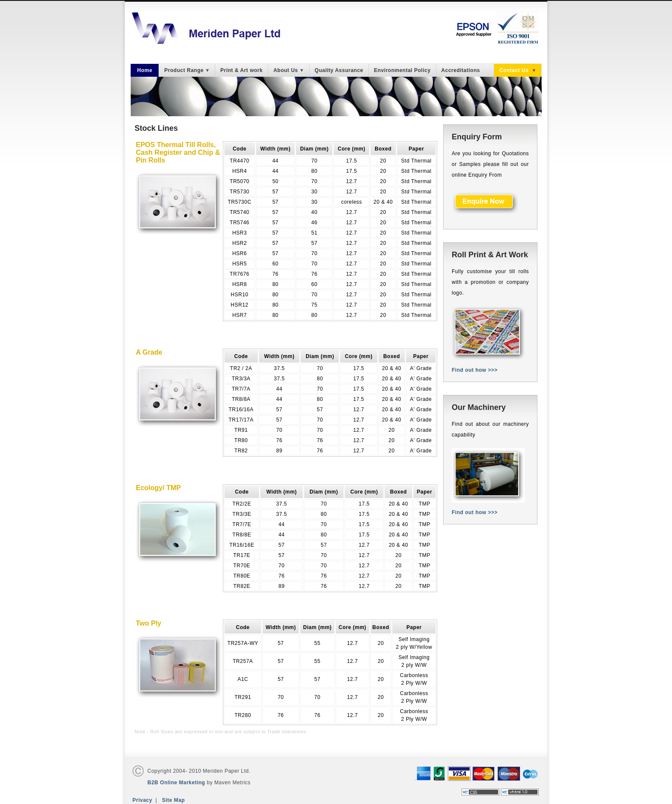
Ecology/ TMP (158, 488)
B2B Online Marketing (176, 783)
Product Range (187, 70)
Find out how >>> (475, 370)
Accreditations (461, 70)
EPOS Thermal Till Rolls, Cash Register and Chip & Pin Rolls (178, 152)
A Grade (149, 352)
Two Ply (148, 623)
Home (145, 70)
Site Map (173, 800)
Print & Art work (241, 70)
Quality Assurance (339, 70)
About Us (289, 70)
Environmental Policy (402, 70)
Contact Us (518, 70)
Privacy (142, 800)
